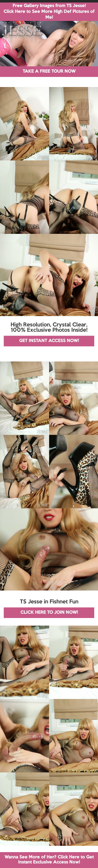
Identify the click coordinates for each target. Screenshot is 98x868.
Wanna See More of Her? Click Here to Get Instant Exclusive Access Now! (49, 860)
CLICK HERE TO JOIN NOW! (49, 613)
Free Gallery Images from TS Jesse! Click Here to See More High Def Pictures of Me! (49, 12)
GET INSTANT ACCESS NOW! (49, 341)
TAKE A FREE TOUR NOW (49, 72)
